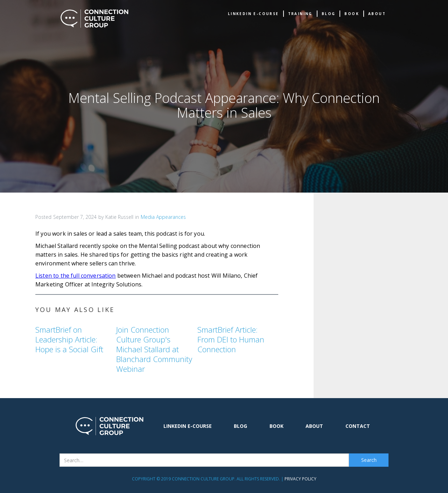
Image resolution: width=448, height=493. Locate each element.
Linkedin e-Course (253, 14)
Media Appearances (163, 217)
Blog (329, 14)
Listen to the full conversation (76, 276)
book (352, 14)
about (377, 14)
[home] (94, 19)
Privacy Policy (300, 479)
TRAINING (300, 14)
